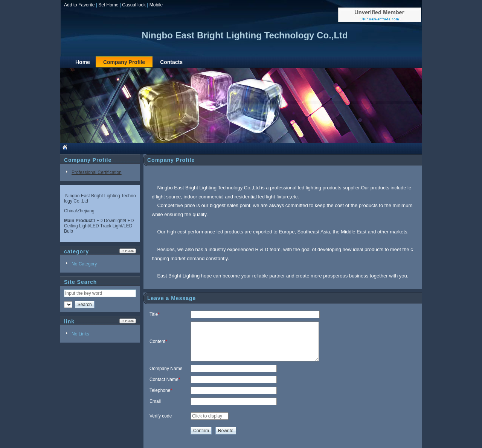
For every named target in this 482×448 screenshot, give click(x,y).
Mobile (156, 5)
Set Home (108, 5)
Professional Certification (97, 172)
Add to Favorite (79, 5)
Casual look (134, 5)
